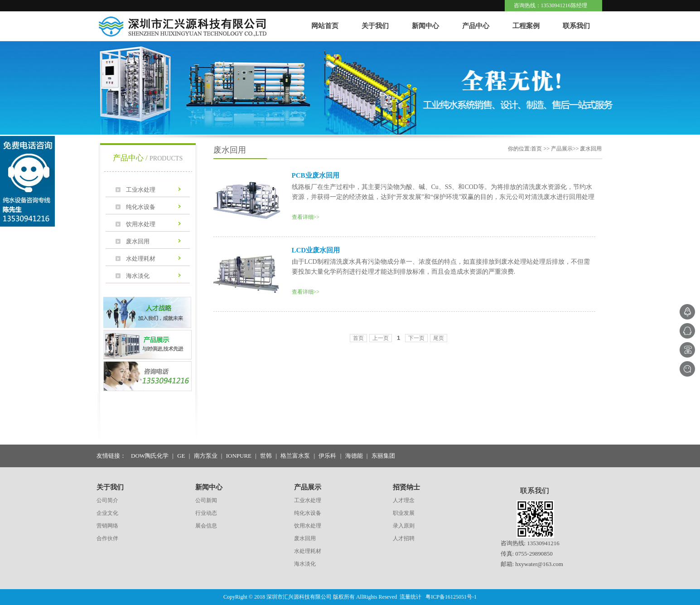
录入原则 (404, 526)
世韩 (266, 456)
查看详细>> (306, 217)
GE (181, 456)
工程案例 (526, 26)
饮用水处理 (141, 224)
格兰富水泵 (295, 456)
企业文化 (107, 513)
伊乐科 (327, 456)
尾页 (439, 338)
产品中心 (476, 26)
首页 (358, 338)
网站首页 (325, 26)
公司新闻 (206, 500)
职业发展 (404, 513)
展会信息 (206, 526)
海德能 (354, 456)
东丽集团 (383, 456)
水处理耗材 (141, 259)
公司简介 (107, 500)
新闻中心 (425, 26)
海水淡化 (138, 276)
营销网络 (107, 526)
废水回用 (138, 241)
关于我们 (375, 26)
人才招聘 (404, 538)
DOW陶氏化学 (150, 456)
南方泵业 (206, 456)
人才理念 (404, 500)
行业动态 (206, 513)
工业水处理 (141, 190)
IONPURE (239, 456)
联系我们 (576, 26)
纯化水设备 (141, 207)
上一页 (381, 338)
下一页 (416, 338)
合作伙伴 (107, 538)
